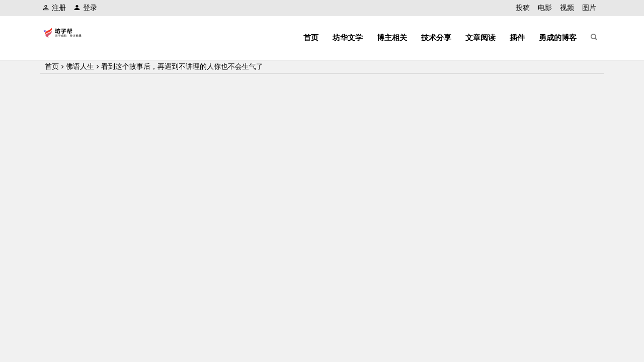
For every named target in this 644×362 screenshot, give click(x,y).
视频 (567, 8)
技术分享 (436, 37)
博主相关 (392, 37)
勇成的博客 (558, 37)
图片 (589, 8)
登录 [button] (85, 8)
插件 (517, 37)
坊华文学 (348, 37)
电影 (545, 8)
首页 (311, 37)
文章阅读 (480, 37)
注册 (54, 8)
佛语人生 (80, 66)
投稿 (523, 8)
